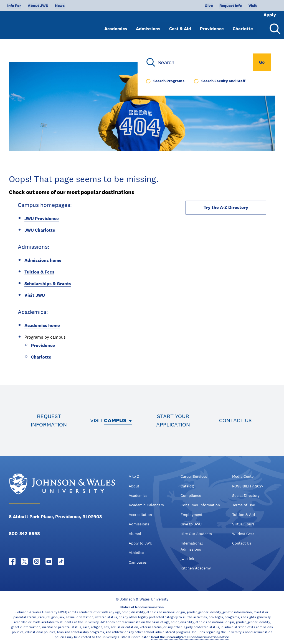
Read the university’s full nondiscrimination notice (190, 637)
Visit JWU (35, 295)
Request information (49, 420)
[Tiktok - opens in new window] (61, 561)
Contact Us (242, 543)
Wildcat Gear (243, 534)
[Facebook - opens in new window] (12, 561)
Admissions (148, 24)
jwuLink (187, 559)
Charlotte (243, 24)
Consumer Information (200, 505)
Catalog (187, 486)
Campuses (138, 562)
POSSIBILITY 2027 (248, 486)
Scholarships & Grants (48, 284)
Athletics (136, 553)
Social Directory (246, 495)
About (134, 486)
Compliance (191, 495)
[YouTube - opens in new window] (49, 561)
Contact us (235, 420)
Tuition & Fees (39, 272)
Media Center (244, 476)
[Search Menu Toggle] (274, 24)
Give (190, 6)
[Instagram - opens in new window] (37, 561)
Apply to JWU (140, 543)
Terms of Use (244, 505)
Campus (115, 420)
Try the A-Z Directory (226, 207)
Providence (212, 24)
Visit (234, 6)
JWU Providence (42, 218)
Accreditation (140, 515)
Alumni (135, 534)
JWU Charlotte (40, 230)
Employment (192, 515)
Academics (116, 24)
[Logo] (38, 22)
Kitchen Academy (196, 568)
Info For (14, 6)
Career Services (194, 476)
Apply (262, 6)
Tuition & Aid (244, 515)
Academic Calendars (146, 505)
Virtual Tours (243, 524)
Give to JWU (191, 524)
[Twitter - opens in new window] (24, 561)
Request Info (212, 6)
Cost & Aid (180, 24)
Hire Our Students (196, 534)
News (60, 6)
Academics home (42, 325)
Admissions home (43, 260)
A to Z (134, 476)
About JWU (38, 6)
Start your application (173, 420)
